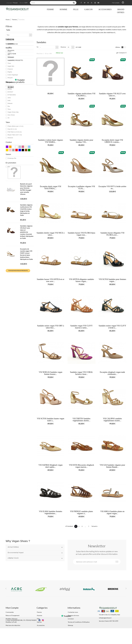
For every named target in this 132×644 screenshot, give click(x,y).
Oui (9, 167)
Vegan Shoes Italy (13, 112)
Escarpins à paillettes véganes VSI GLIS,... (81, 187)
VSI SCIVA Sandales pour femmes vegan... (112, 280)
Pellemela (9, 190)
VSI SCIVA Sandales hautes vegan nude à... (51, 420)
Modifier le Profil (11, 622)
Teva (9, 109)
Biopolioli (10, 60)
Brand (121, 9)
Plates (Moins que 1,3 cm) (16, 126)
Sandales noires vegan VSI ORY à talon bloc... (51, 327)
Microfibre (11, 57)
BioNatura (11, 86)
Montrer (63, 47)
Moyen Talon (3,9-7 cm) (15, 135)
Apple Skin (11, 66)
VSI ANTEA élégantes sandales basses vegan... (81, 280)
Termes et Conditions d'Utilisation (79, 622)
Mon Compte (12, 608)
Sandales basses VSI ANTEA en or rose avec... (51, 280)
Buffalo (10, 89)
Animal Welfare (13, 547)
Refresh (10, 103)
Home (8, 20)
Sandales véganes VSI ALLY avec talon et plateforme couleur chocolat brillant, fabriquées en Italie (27, 273)
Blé (9, 55)
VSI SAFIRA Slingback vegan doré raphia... (51, 466)
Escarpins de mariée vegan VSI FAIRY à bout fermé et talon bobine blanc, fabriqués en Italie (26, 295)
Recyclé (10, 78)
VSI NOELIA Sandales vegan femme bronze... (50, 373)
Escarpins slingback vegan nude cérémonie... (112, 373)
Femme (50, 9)
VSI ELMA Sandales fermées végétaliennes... (50, 512)
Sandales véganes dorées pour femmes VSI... (81, 141)
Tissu (9, 63)
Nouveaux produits (15, 204)
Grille (123, 47)
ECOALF (10, 92)
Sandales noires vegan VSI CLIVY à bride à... (112, 327)
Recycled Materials (12, 176)
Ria (9, 106)
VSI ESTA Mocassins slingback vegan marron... (82, 466)
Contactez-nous (73, 612)
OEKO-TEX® (10, 186)
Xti (9, 118)
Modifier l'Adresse (11, 619)
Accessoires (105, 9)
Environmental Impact (16, 553)
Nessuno (10, 138)
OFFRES (121, 12)
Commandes (10, 612)
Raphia (10, 72)
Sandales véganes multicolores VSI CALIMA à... (81, 95)
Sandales (11, 44)
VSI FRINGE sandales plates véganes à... (81, 512)
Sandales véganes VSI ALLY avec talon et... (112, 95)
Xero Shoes (11, 115)
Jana (9, 98)
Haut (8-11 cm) (12, 129)
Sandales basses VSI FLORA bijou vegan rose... (81, 234)
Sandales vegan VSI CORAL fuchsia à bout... (81, 373)
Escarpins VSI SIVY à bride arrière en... (112, 187)
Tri (37, 47)
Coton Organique (13, 75)
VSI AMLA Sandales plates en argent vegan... (112, 512)
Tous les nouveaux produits (18, 312)
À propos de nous (73, 615)
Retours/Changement (13, 615)
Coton (10, 52)
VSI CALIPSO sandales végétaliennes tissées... (112, 420)
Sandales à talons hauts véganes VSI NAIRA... (51, 141)
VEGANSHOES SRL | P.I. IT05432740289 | (24, 636)
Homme (63, 9)
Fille (76, 9)
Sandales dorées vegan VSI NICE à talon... (50, 234)
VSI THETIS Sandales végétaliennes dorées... (82, 420)
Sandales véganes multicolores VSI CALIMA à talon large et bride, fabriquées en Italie (26, 251)
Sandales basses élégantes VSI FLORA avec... (112, 234)
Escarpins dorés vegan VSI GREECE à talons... (112, 141)
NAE (9, 101)
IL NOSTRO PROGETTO (13, 193)
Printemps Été (12, 158)
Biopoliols (9, 183)
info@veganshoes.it (105, 618)
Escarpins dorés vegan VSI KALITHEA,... (51, 187)
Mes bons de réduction (13, 625)
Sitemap (70, 625)
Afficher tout (59, 53)
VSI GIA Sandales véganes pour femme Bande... (112, 466)
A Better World (13, 558)
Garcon (88, 9)
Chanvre (10, 69)
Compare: (122, 53)
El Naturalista (12, 95)
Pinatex (8, 180)
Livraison (71, 619)
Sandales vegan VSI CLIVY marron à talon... (81, 327)
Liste (125, 47)
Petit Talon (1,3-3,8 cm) (15, 132)
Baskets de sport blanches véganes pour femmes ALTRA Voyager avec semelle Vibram (26, 230)
